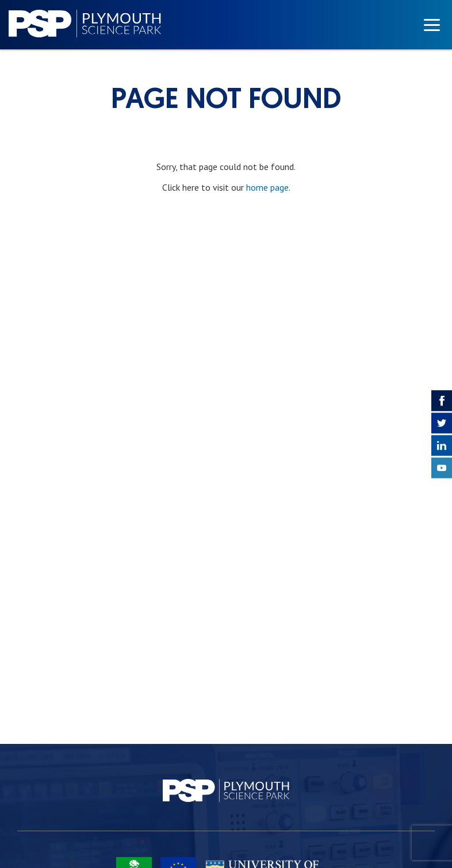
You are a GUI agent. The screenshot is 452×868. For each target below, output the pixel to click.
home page (267, 187)
